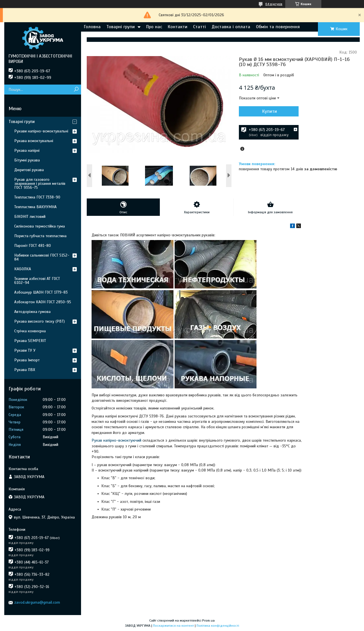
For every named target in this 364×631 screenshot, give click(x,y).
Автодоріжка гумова (32, 312)
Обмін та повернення (278, 27)
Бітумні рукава (27, 160)
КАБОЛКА (23, 269)
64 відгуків (274, 4)
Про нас (154, 27)
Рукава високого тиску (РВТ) (40, 321)
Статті (199, 27)
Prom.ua (208, 620)
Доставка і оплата (231, 27)
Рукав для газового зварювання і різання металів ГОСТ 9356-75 (40, 184)
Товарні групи (121, 27)
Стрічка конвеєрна (30, 331)
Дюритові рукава (29, 170)
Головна (92, 27)
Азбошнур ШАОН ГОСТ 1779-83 (41, 292)
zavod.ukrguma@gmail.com (37, 602)
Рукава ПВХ (25, 370)
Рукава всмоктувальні (34, 141)
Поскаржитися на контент (173, 626)
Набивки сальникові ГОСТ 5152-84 (42, 257)
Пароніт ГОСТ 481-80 (33, 246)
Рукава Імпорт (27, 360)
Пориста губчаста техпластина (40, 236)
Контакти (178, 27)
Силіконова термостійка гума (40, 226)
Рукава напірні (27, 150)
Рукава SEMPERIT (30, 341)
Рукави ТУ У (25, 350)
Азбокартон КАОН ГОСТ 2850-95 (43, 302)
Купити (270, 111)
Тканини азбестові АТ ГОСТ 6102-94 (37, 281)
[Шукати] (76, 90)
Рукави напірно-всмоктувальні (41, 131)
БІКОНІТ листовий (30, 217)
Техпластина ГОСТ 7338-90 (37, 197)
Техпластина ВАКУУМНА (35, 207)
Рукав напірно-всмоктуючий (116, 440)
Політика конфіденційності (218, 626)
